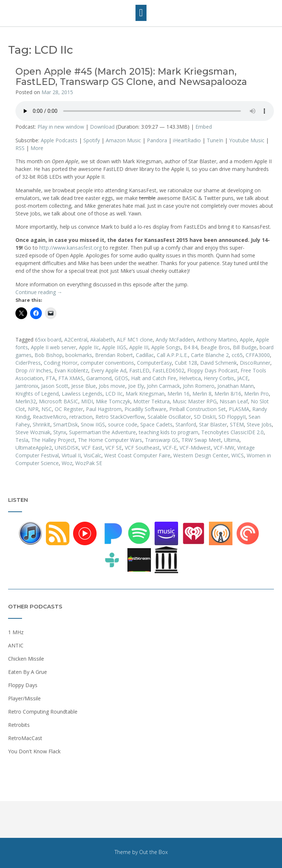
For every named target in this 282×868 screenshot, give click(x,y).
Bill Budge (245, 347)
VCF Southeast (142, 448)
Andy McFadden (175, 340)
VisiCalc (93, 455)
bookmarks (79, 355)
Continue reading (39, 292)
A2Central (76, 340)
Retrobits (19, 725)
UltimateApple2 (34, 448)
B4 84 (191, 347)
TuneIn (215, 140)
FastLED (139, 370)
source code (123, 424)
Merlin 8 (202, 394)
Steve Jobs (259, 424)
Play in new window (61, 127)
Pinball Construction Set (198, 409)
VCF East (92, 448)
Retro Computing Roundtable (43, 712)
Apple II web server (53, 347)
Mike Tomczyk (113, 401)
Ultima (232, 440)
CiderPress (28, 363)
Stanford (186, 424)
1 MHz (16, 632)
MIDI (87, 401)
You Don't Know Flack (34, 751)
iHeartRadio (187, 140)
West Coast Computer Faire (137, 455)
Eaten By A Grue (28, 672)
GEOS (121, 378)
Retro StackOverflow (120, 417)
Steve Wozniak (33, 432)
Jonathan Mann (236, 386)
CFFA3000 (258, 355)
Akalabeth (102, 340)
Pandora (157, 140)
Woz (67, 463)
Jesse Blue (84, 386)
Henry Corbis (219, 378)
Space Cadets (156, 424)
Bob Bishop (48, 355)
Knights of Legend (37, 394)
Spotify (92, 140)
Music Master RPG (195, 401)
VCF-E (170, 448)
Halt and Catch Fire (154, 378)
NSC (47, 409)
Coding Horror (61, 363)
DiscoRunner (255, 363)
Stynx (60, 432)
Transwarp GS (162, 440)
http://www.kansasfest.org (70, 248)
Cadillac (145, 355)
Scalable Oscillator (169, 417)
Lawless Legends (82, 394)
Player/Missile (24, 698)
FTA (51, 378)
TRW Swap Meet (201, 440)
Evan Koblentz (71, 370)
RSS (20, 148)
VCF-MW (224, 448)
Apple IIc (89, 347)
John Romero (199, 386)
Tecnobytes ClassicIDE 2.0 (232, 432)
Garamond (99, 378)
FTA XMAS (71, 378)
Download (102, 127)
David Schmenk (218, 363)
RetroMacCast (25, 738)
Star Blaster (213, 424)
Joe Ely (136, 386)
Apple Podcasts (59, 140)
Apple (246, 340)
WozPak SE (89, 463)
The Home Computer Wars (110, 440)
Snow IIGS (93, 424)
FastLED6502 (168, 370)
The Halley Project (53, 440)
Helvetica (190, 378)
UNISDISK (67, 448)
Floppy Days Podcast (212, 370)
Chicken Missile (26, 659)
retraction (81, 417)
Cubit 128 (186, 363)
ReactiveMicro (50, 417)
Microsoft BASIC (59, 401)
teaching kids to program (169, 432)
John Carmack (163, 386)
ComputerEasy (154, 363)
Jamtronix (27, 386)
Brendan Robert (114, 355)
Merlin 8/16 (228, 394)
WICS (238, 455)
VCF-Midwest (195, 448)
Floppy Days (23, 685)
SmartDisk (66, 424)
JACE (243, 378)
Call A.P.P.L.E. (172, 355)
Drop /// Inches (33, 370)
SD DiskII (205, 417)
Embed (204, 127)
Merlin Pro (256, 394)
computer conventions (107, 363)
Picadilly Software (145, 409)
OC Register (69, 409)
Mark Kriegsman (145, 394)
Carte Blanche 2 (210, 355)
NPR (33, 409)
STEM (237, 424)
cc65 (237, 355)
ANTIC (16, 645)
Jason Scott (55, 386)
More (37, 148)
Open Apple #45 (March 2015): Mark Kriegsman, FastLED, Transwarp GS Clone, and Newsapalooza (131, 76)
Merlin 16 (178, 394)
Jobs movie (112, 386)
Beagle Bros (215, 347)
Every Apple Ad (109, 370)
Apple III (139, 347)
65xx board (48, 340)
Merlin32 (26, 401)
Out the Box (153, 852)
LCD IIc (114, 394)
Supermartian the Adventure (102, 432)
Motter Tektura (151, 401)
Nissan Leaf (234, 401)
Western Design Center (201, 455)
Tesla (22, 440)
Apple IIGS (114, 347)
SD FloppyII (232, 417)
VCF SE (114, 448)
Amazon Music (123, 140)
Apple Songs (166, 347)
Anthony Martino (217, 340)
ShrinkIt (41, 424)
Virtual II (71, 455)
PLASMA (239, 409)
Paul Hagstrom (104, 409)
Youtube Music (247, 140)
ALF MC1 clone (135, 340)
